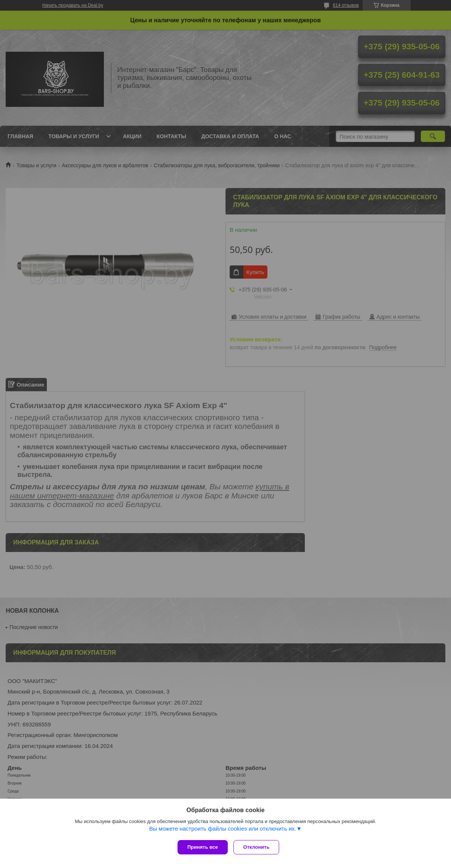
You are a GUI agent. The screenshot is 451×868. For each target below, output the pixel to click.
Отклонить (258, 847)
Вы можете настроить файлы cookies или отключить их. (223, 830)
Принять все (203, 847)
